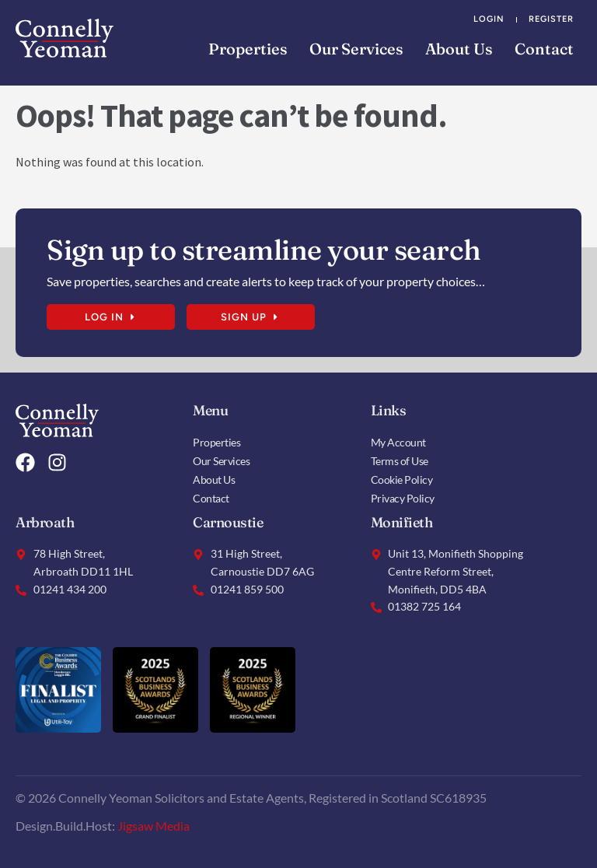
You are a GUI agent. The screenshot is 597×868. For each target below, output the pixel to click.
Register (551, 19)
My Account (398, 442)
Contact (544, 49)
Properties (248, 49)
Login (489, 19)
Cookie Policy (402, 479)
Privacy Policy (403, 498)
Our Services (356, 49)
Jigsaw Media (154, 826)
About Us (459, 49)
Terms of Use (400, 461)
